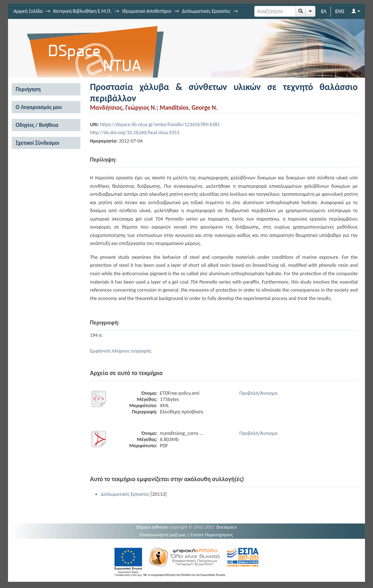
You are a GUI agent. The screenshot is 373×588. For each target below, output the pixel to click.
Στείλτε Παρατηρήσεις (212, 535)
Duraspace (227, 527)
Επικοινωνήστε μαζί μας (163, 535)
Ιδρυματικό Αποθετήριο (147, 11)
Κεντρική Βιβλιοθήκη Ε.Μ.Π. (82, 11)
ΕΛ (324, 11)
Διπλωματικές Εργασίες (206, 11)
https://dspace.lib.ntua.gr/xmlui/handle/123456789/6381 (160, 124)
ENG (340, 11)
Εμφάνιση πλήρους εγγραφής (121, 351)
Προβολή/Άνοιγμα (258, 393)
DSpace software (152, 527)
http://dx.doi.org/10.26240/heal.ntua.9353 (135, 133)
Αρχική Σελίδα (28, 11)
